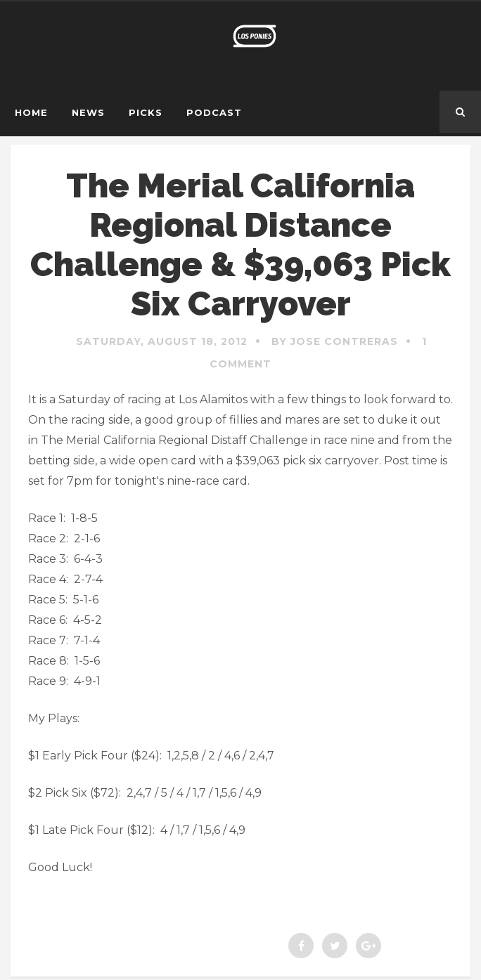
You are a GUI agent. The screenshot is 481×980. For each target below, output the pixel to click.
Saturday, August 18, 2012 (162, 341)
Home (31, 112)
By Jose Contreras (335, 341)
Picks (146, 112)
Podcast (214, 112)
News (88, 112)
